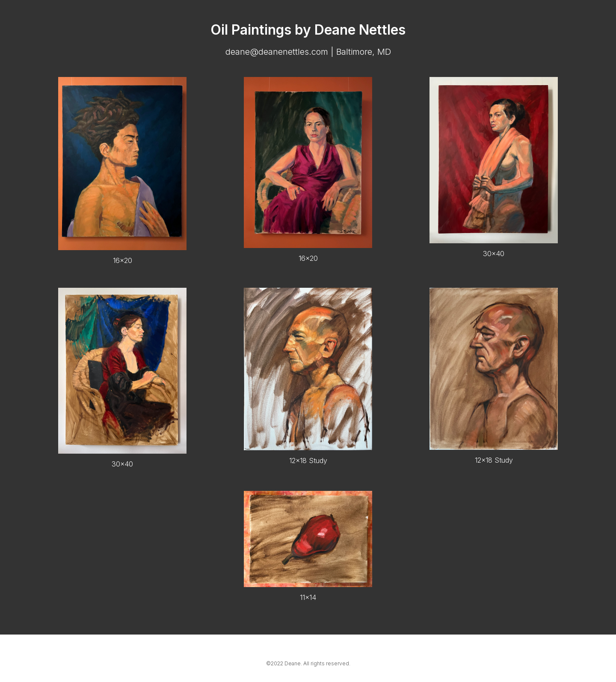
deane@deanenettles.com (277, 52)
